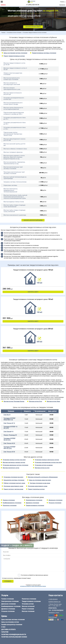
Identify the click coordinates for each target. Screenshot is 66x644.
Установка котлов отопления (14, 33)
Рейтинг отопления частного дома (14, 483)
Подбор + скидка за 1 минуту (17, 545)
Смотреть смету (33, 292)
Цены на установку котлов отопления (15, 53)
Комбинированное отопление (12, 503)
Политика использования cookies (14, 637)
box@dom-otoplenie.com (54, 602)
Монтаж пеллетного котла (11, 468)
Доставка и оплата (8, 630)
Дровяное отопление (32, 503)
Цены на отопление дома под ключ (40, 480)
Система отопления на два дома (40, 483)
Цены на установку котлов (10, 622)
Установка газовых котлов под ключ (14, 460)
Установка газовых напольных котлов (47, 460)
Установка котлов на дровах (44, 465)
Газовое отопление (9, 500)
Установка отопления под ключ (13, 477)
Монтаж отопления (28, 611)
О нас (3, 627)
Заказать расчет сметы (33, 27)
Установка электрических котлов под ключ (48, 462)
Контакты (62, 5)
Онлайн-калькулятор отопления (12, 625)
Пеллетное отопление (10, 506)
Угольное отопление (55, 503)
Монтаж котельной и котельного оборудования (43, 477)
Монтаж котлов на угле (42, 468)
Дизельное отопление (55, 500)
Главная (3, 33)
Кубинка (3, 5)
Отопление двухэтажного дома (38, 486)
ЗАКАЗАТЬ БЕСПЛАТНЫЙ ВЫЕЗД (33, 220)
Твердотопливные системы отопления (44, 53)
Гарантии (5, 632)
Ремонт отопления (28, 609)
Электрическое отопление (34, 500)
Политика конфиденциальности (14, 635)
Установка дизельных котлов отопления (15, 465)
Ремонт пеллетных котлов (36, 489)
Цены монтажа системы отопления (13, 620)
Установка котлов (28, 604)
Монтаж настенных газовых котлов (14, 462)
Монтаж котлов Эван (53, 401)
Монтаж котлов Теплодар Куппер (14, 401)
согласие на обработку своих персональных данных (33, 586)
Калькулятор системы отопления (14, 480)
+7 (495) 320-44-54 (33, 5)
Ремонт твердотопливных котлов (14, 56)
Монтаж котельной (28, 606)
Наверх (62, 2)
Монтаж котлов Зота (35, 401)
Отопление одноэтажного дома (13, 486)
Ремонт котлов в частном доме (13, 489)
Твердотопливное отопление (35, 506)
